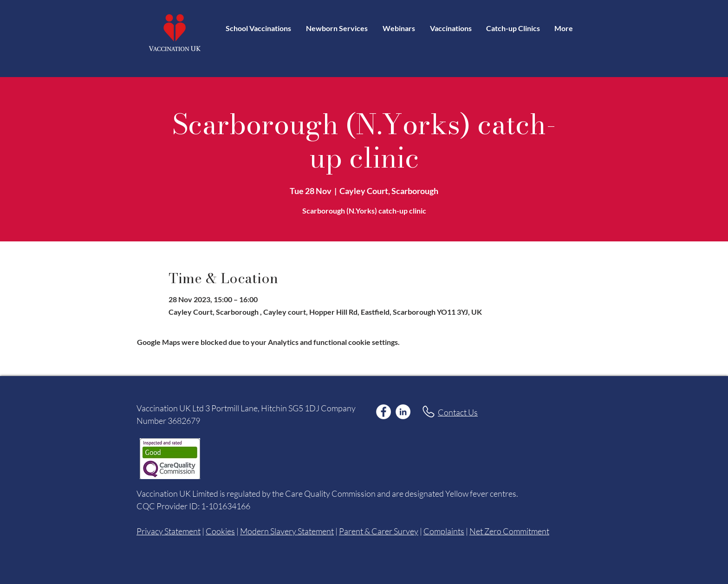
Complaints (444, 531)
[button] (451, 28)
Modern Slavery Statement (287, 531)
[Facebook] (383, 412)
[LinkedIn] (403, 412)
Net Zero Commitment (509, 531)
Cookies (220, 531)
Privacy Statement (169, 531)
